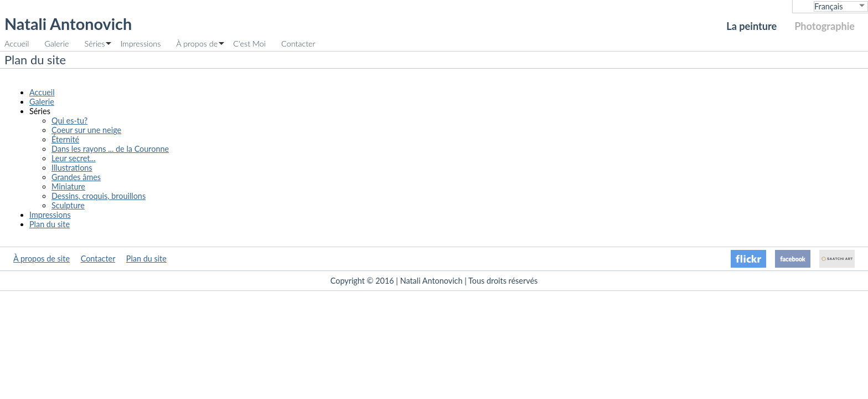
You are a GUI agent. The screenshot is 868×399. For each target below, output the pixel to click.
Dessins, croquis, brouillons (99, 196)
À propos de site (42, 259)
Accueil (17, 44)
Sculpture (68, 205)
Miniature (68, 186)
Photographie (825, 26)
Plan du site (50, 224)
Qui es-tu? (69, 121)
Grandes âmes (76, 177)
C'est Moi (249, 44)
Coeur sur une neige (86, 130)
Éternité (65, 139)
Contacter (298, 44)
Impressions (140, 44)
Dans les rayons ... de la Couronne (110, 149)
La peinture (751, 26)
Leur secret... (74, 158)
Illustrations (72, 168)
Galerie (56, 44)
